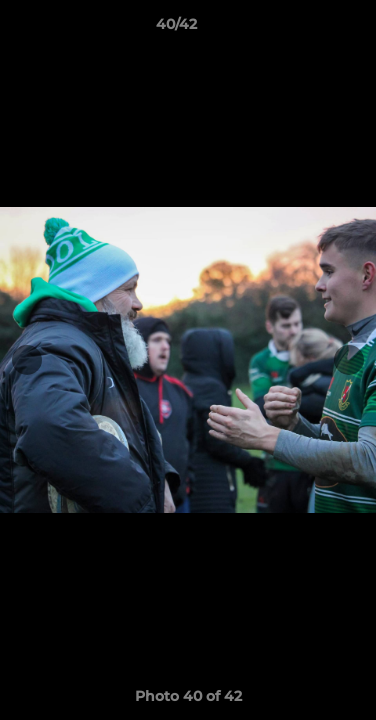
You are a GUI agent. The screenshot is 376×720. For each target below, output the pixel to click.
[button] (304, 29)
